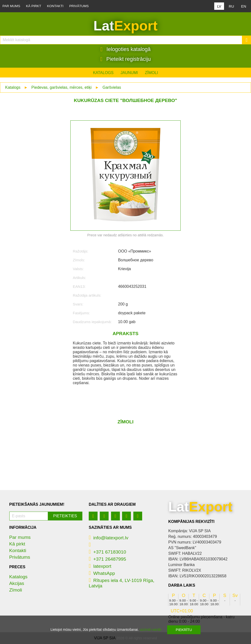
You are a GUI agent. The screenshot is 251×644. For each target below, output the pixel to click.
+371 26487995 (107, 559)
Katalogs (103, 73)
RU (231, 6)
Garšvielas (112, 87)
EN (244, 6)
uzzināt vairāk (151, 630)
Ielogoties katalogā (126, 49)
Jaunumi (129, 73)
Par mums (11, 6)
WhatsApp (102, 573)
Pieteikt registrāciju (125, 59)
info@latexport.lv (109, 538)
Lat (125, 26)
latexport (100, 566)
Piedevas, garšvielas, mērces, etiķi (61, 87)
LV (219, 6)
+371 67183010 (107, 552)
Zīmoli (151, 73)
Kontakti (55, 6)
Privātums (79, 6)
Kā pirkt (34, 6)
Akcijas (17, 583)
